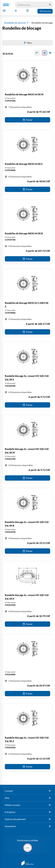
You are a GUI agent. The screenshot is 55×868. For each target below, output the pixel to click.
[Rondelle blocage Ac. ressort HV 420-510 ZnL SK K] (27, 595)
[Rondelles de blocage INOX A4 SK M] (27, 93)
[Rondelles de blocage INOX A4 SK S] (27, 162)
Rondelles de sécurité (15, 23)
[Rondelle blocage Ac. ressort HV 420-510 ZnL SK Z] (27, 738)
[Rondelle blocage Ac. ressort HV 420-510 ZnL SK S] (27, 376)
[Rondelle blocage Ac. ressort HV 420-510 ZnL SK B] (27, 522)
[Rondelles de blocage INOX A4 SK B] (27, 232)
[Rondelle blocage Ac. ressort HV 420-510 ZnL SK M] (27, 449)
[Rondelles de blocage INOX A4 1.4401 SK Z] (27, 303)
